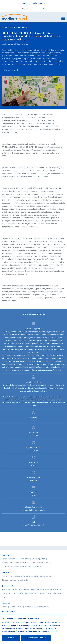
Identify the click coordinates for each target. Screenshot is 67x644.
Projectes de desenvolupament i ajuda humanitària (19, 576)
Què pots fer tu (8, 586)
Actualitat (6, 603)
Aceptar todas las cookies (36, 638)
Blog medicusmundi (42, 607)
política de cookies (37, 628)
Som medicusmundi (9, 559)
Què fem (5, 572)
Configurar (11, 638)
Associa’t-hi (6, 589)
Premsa (20, 607)
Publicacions (29, 607)
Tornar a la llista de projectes (16, 27)
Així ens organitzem (38, 559)
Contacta (5, 597)
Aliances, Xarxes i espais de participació (16, 563)
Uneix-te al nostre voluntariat (35, 593)
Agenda (12, 607)
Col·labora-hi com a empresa (34, 589)
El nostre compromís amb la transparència (16, 567)
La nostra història (24, 559)
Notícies (5, 607)
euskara (42, 3)
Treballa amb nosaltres (55, 593)
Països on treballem (46, 576)
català (34, 3)
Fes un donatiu (17, 589)
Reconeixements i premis (41, 563)
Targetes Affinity (18, 593)
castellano (26, 3)
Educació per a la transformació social (15, 580)
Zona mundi (37, 567)
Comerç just (6, 593)
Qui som (5, 555)
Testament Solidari (53, 589)
